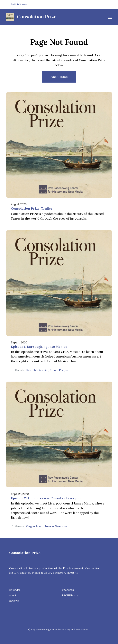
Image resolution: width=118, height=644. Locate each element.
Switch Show (18, 4)
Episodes (15, 590)
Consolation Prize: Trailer (32, 208)
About (13, 595)
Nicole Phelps (59, 370)
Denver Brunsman (57, 526)
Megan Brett (34, 526)
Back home (59, 77)
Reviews (14, 601)
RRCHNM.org (70, 595)
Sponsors (68, 590)
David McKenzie (36, 370)
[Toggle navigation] (110, 17)
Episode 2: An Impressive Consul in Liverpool (46, 498)
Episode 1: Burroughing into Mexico (39, 347)
